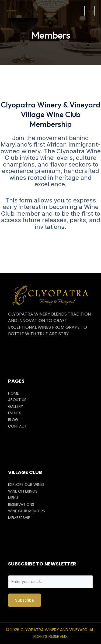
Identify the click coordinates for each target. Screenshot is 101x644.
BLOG (13, 420)
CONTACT (18, 426)
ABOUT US (17, 400)
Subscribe (25, 600)
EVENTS (15, 413)
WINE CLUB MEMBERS (27, 511)
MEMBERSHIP (19, 518)
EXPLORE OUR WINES (26, 484)
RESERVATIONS (21, 504)
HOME (13, 393)
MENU (13, 498)
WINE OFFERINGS (23, 491)
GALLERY (16, 406)
